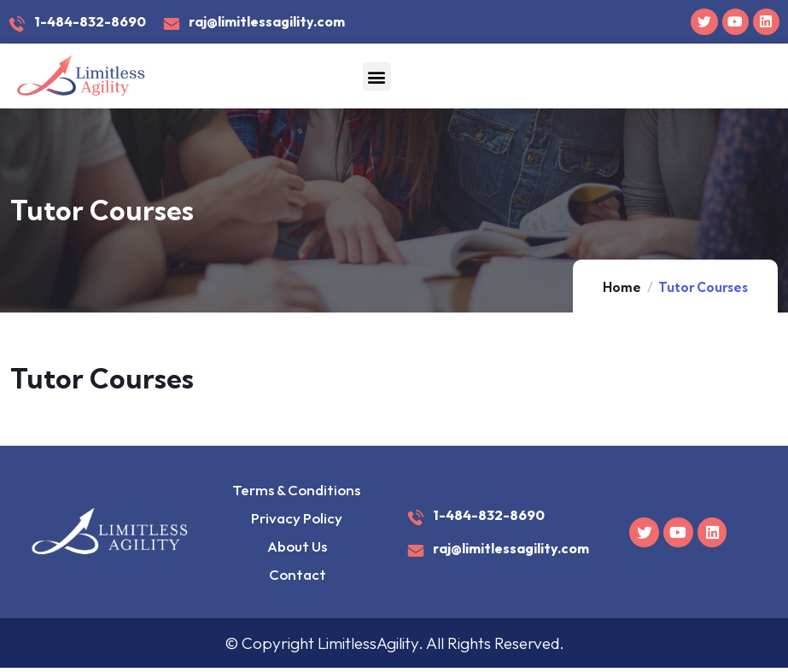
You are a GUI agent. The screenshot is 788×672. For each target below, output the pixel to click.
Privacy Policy (297, 520)
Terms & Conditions (296, 491)
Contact (297, 578)
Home (622, 288)
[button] (377, 77)
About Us (296, 549)
